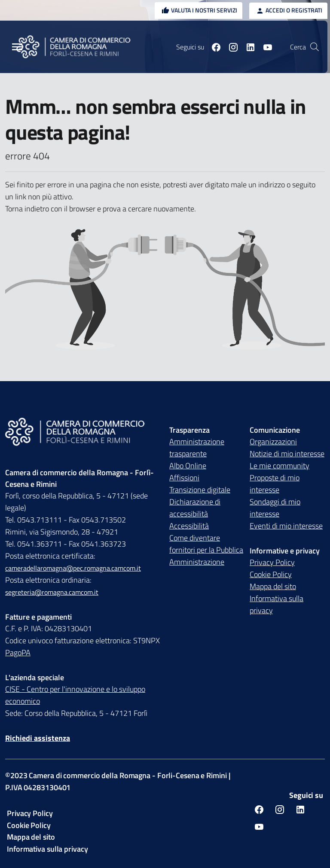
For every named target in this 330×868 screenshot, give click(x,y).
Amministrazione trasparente (197, 448)
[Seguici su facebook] (213, 47)
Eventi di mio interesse (286, 526)
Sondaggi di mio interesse (275, 508)
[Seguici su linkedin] (247, 47)
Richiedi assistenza (38, 738)
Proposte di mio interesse (275, 484)
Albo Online (188, 466)
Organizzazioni (273, 442)
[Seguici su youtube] (264, 47)
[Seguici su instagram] (230, 47)
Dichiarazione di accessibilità (195, 508)
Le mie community (280, 466)
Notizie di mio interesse (287, 454)
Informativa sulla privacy (277, 604)
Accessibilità (189, 526)
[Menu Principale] (17, 47)
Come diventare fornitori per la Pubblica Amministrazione (206, 550)
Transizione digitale (200, 490)
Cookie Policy (271, 574)
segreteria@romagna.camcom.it (52, 592)
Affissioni (184, 478)
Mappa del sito (273, 586)
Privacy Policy (272, 562)
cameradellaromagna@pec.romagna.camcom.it (73, 568)
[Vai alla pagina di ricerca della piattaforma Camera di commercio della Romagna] (315, 47)
